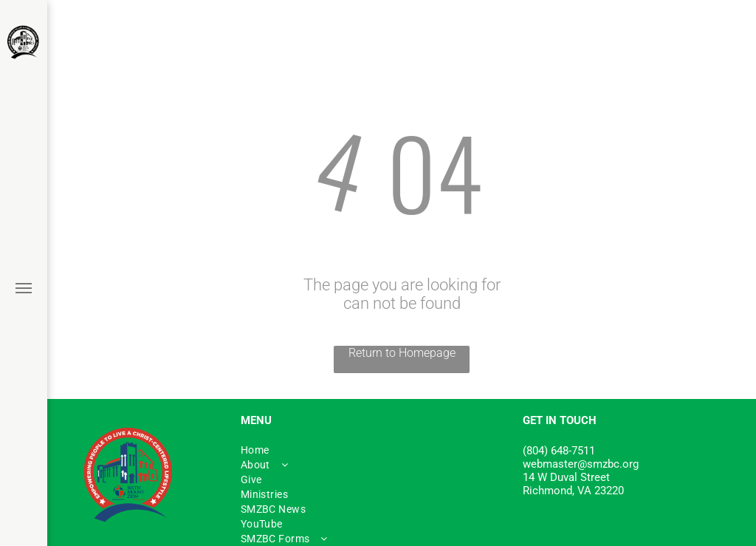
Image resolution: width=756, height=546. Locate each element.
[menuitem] (374, 450)
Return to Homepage (402, 353)
